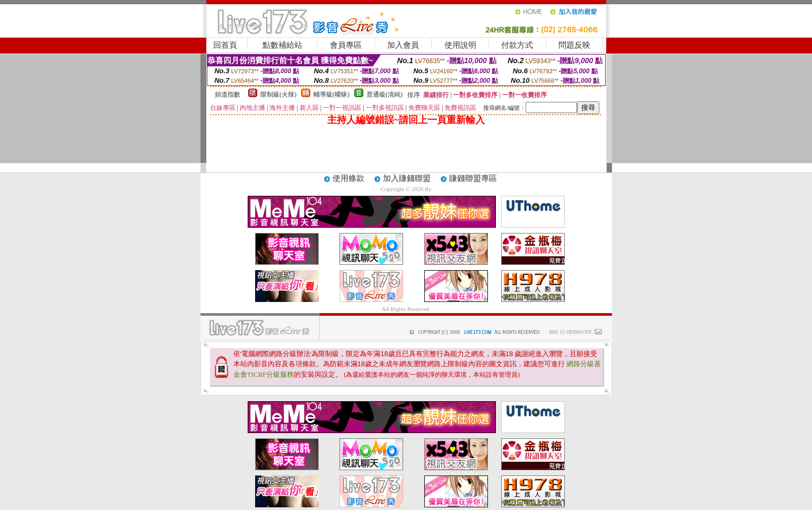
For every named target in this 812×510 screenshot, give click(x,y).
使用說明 (460, 45)
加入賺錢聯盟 (407, 178)
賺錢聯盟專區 (473, 178)
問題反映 (574, 45)
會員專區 (346, 45)
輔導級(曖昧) (331, 94)
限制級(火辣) (278, 94)
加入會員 (403, 45)
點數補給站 (282, 45)
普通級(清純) (385, 94)
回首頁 (225, 45)
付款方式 (517, 45)
